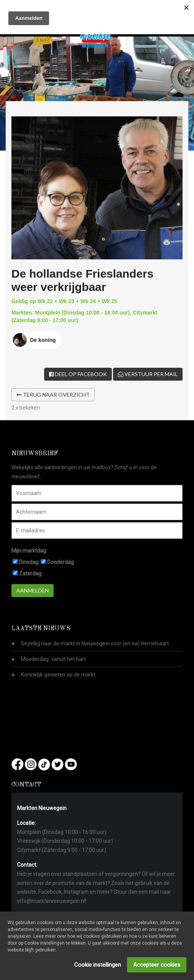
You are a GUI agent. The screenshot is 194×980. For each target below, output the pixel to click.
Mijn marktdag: (29, 551)
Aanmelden (33, 590)
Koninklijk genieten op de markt (58, 675)
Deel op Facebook (78, 374)
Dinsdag (29, 562)
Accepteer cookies (157, 965)
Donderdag (60, 562)
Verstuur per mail (148, 374)
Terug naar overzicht (53, 395)
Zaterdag (30, 573)
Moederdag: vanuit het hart (53, 659)
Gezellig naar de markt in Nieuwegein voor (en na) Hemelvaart (95, 643)
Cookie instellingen (98, 965)
